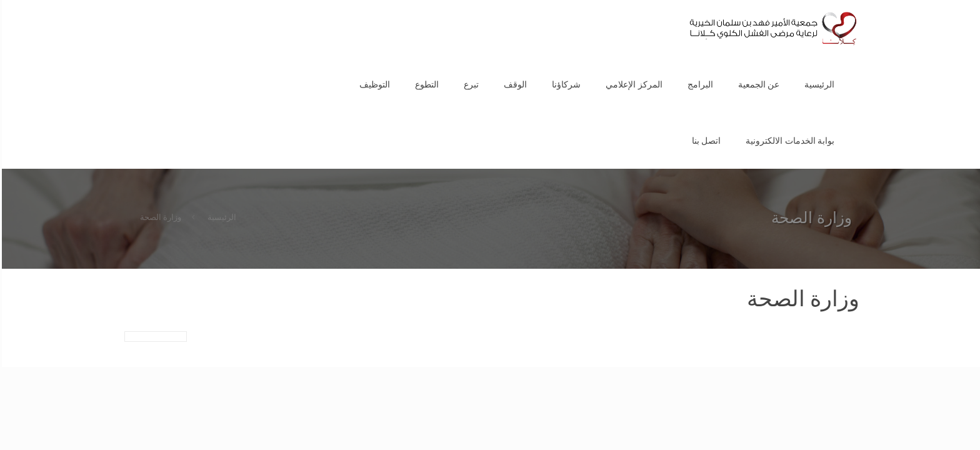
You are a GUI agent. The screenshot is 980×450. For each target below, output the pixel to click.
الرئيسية (220, 217)
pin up (976, 0)
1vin (977, 0)
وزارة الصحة (159, 217)
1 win (979, 0)
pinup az (973, 0)
